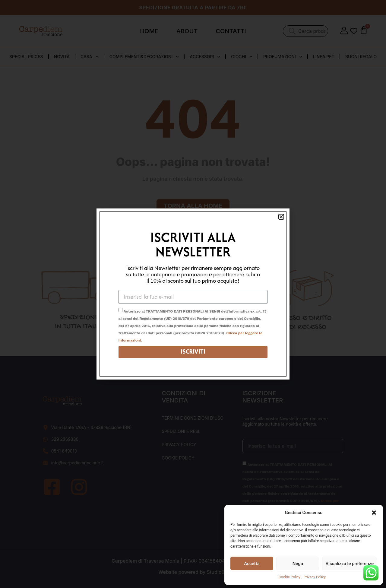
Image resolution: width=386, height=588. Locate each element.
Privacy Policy (315, 577)
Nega (298, 564)
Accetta (252, 564)
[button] (374, 513)
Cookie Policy (289, 577)
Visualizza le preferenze (350, 564)
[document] (193, 294)
